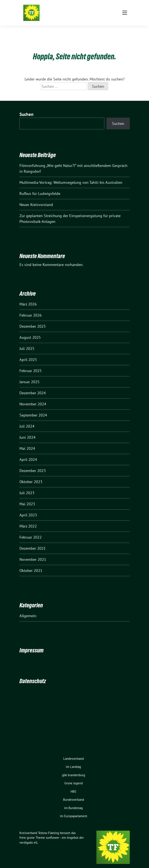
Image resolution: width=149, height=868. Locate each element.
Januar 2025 (30, 375)
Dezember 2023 (33, 464)
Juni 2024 (27, 431)
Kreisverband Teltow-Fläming (74, 9)
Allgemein (28, 609)
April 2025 (28, 353)
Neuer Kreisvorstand (36, 198)
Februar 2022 (31, 531)
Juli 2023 (27, 486)
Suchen (27, 108)
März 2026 (28, 297)
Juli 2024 (27, 420)
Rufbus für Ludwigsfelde (40, 187)
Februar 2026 (31, 309)
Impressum (32, 644)
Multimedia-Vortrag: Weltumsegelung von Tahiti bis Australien (71, 176)
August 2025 (30, 331)
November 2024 (33, 397)
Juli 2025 (27, 342)
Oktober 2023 (31, 475)
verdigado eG (28, 836)
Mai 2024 (27, 442)
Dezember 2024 (33, 386)
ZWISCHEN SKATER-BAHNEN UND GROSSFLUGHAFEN (85, 15)
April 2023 (28, 508)
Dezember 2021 (33, 542)
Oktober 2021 (31, 564)
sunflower (52, 831)
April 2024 (28, 453)
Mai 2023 (27, 497)
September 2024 (33, 408)
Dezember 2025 (33, 320)
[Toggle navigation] (125, 30)
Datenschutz (33, 674)
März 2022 (28, 519)
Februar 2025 (31, 364)
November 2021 (33, 553)
